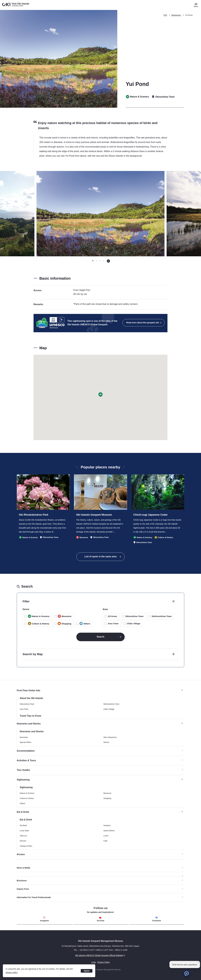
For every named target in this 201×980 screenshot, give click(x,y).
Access (21, 854)
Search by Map (33, 654)
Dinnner (23, 841)
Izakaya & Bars (26, 846)
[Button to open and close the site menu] (196, 5)
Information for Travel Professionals (34, 897)
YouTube (100, 919)
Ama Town (113, 623)
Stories (106, 742)
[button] (100, 395)
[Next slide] (173, 214)
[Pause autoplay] (108, 261)
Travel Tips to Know (30, 716)
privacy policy (12, 972)
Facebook (157, 919)
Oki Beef (23, 825)
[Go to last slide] (28, 214)
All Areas (112, 616)
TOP (165, 15)
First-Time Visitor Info (100, 690)
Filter (26, 601)
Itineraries (24, 737)
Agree (87, 971)
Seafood (107, 825)
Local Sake (24, 831)
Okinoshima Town (134, 616)
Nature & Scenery (27, 793)
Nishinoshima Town (162, 616)
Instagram (44, 919)
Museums (107, 793)
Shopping (107, 798)
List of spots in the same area (101, 556)
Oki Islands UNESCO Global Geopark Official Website (71, 955)
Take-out (23, 836)
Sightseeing (176, 15)
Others (23, 803)
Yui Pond (189, 15)
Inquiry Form (23, 889)
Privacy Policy (104, 962)
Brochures (22, 881)
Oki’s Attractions (110, 737)
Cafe (105, 841)
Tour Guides (23, 770)
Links (94, 962)
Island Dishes (109, 831)
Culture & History (27, 798)
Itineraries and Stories (100, 724)
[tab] (93, 261)
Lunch (106, 836)
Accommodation (26, 751)
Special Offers (26, 742)
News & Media (23, 868)
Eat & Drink (100, 812)
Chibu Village (134, 623)
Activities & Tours (26, 760)
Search (100, 637)
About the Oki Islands (31, 698)
